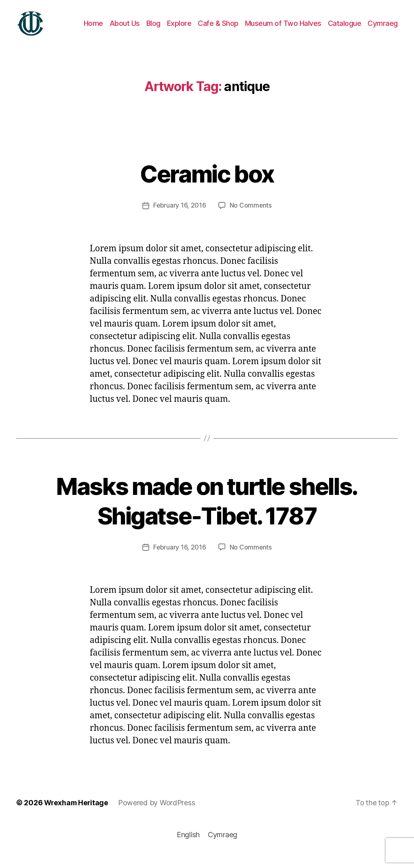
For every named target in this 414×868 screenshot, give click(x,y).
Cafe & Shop (218, 29)
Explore (179, 29)
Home (93, 29)
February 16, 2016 (179, 217)
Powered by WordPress (159, 814)
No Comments (251, 217)
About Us (125, 29)
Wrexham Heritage (77, 814)
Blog (153, 29)
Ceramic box (207, 185)
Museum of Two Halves (283, 29)
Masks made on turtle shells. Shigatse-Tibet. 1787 (207, 512)
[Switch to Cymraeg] (383, 30)
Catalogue (345, 29)
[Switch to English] (188, 847)
